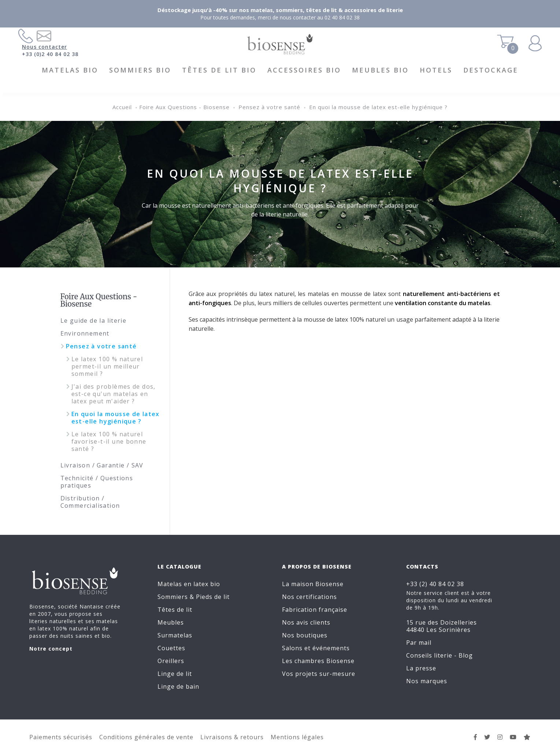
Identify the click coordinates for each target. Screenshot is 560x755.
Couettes (171, 648)
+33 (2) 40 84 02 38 (435, 584)
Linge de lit (175, 674)
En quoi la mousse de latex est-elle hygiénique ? (378, 107)
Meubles (171, 622)
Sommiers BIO (140, 70)
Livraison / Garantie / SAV (102, 465)
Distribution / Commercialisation (90, 502)
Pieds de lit (213, 597)
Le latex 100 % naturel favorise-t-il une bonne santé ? (109, 441)
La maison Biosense (313, 584)
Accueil (122, 107)
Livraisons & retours (232, 737)
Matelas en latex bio (189, 584)
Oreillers (171, 661)
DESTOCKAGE (491, 70)
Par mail (419, 643)
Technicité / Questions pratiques (97, 482)
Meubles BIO (380, 70)
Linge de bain (178, 686)
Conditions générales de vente (146, 737)
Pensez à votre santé (269, 107)
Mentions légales (297, 737)
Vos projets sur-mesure (319, 674)
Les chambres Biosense (318, 661)
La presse (421, 668)
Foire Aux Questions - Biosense (184, 107)
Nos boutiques (305, 635)
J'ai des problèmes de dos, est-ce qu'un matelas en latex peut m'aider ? (114, 394)
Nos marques (427, 681)
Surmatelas (175, 635)
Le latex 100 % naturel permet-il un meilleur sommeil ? (107, 366)
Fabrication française (315, 610)
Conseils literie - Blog (440, 655)
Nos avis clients (306, 622)
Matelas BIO (70, 70)
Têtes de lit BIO (219, 70)
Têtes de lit (175, 610)
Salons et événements (316, 648)
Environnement (85, 333)
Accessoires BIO (304, 70)
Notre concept (51, 649)
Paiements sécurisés (61, 737)
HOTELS (436, 70)
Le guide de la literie (94, 321)
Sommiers (173, 597)
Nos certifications (309, 597)
